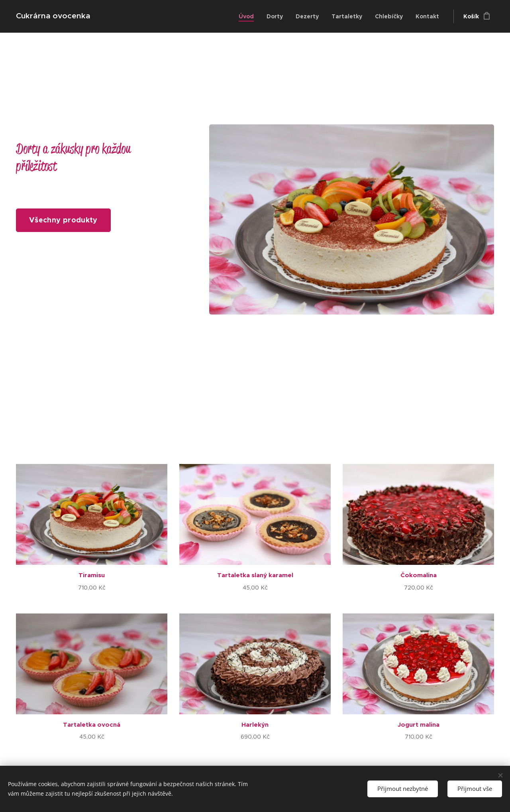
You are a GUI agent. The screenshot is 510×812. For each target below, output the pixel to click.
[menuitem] (248, 16)
